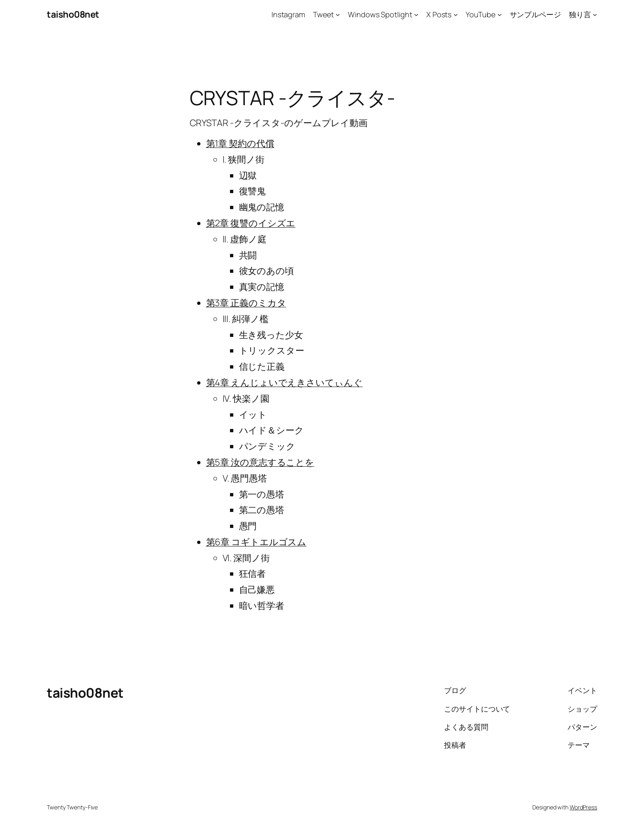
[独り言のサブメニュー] (595, 15)
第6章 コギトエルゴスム (256, 542)
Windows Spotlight (380, 14)
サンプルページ (535, 14)
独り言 (580, 14)
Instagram (288, 14)
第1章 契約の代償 (240, 143)
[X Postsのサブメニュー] (456, 15)
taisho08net (73, 14)
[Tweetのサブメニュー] (338, 15)
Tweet (323, 14)
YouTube (481, 14)
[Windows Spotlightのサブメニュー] (416, 15)
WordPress (583, 807)
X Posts (439, 14)
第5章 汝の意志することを (260, 462)
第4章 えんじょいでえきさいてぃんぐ (284, 383)
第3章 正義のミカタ (246, 303)
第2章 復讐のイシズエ (251, 223)
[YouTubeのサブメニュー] (500, 15)
